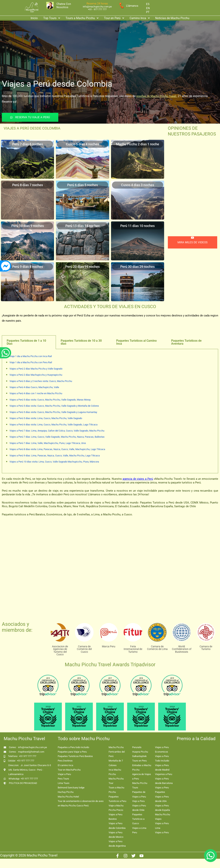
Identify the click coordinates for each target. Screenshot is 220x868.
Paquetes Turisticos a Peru (117, 799)
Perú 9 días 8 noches (28, 267)
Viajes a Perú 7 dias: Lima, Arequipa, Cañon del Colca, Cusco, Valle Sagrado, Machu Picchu (57, 431)
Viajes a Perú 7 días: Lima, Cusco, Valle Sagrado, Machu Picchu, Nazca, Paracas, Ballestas (57, 437)
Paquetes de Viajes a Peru (139, 794)
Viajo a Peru (138, 801)
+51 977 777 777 (28, 756)
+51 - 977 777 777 (97, 9)
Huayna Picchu (140, 752)
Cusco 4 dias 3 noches (138, 185)
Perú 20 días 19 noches (83, 267)
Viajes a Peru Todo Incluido (162, 758)
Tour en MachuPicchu (69, 770)
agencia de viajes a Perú (138, 479)
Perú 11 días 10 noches (137, 226)
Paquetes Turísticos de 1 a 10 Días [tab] (26, 342)
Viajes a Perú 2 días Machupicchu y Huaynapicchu (36, 375)
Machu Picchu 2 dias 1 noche (138, 144)
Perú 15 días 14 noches (83, 226)
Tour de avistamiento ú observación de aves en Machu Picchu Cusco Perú (81, 803)
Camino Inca (140, 18)
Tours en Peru (139, 761)
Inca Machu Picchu (115, 772)
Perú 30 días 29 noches (137, 267)
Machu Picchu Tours (140, 785)
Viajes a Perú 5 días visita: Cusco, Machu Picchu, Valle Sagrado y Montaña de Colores (54, 406)
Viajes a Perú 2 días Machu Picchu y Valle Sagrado (36, 369)
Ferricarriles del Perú (117, 754)
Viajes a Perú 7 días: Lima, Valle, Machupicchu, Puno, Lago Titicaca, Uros (48, 443)
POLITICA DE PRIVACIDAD (23, 783)
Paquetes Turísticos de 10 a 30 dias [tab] (81, 342)
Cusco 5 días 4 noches (82, 144)
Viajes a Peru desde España (162, 808)
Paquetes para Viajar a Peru (72, 752)
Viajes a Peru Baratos (115, 817)
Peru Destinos (65, 761)
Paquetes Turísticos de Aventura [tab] (186, 342)
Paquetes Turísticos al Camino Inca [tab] (136, 342)
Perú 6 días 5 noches (83, 185)
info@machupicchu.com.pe (97, 7)
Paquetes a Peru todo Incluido (73, 747)
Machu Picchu (116, 747)
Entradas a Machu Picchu (142, 768)
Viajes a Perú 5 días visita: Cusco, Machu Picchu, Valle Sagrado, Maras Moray (50, 400)
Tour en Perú (114, 18)
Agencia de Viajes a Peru (142, 776)
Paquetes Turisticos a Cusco (138, 819)
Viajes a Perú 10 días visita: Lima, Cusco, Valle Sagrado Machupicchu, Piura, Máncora (54, 462)
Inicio (34, 18)
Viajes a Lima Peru (139, 830)
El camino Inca (65, 765)
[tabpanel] (110, 411)
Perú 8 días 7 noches (28, 185)
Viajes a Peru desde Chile (139, 808)
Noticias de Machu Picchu (172, 18)
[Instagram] (126, 856)
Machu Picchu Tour (116, 781)
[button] (52, 18)
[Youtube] (141, 856)
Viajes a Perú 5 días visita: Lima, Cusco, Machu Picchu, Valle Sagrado (46, 418)
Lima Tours (64, 783)
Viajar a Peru (64, 774)
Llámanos (132, 6)
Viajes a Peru (162, 832)
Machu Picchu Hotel (68, 797)
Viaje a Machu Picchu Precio (116, 808)
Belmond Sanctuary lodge (71, 788)
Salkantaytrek (139, 756)
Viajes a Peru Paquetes (162, 790)
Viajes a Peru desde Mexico (116, 835)
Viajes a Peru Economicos (162, 750)
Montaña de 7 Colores (116, 763)
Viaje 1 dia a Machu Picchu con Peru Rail (31, 362)
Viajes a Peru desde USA (162, 799)
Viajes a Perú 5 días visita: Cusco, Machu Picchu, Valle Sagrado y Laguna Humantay (53, 412)
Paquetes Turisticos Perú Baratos (75, 756)
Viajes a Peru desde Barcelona (164, 781)
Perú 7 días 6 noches (28, 144)
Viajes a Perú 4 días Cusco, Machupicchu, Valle (34, 387)
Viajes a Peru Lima (162, 826)
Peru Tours (63, 779)
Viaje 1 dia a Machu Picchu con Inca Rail (31, 356)
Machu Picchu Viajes (163, 817)
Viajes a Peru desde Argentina (117, 844)
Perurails (137, 747)
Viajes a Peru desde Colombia (117, 826)
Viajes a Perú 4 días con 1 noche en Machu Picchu (36, 393)
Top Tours (52, 18)
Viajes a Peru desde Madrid (162, 768)
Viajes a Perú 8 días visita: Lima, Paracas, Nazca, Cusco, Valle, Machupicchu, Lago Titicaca (57, 449)
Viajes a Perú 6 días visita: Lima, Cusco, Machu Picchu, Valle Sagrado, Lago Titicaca (53, 425)
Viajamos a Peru (164, 774)
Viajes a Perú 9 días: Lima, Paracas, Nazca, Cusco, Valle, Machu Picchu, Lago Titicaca (55, 456)
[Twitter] (133, 856)
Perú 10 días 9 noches (28, 226)
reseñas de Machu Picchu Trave (156, 96)
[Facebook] (118, 856)
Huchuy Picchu (66, 792)
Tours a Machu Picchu (82, 18)
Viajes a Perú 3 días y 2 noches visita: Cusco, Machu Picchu (41, 381)
